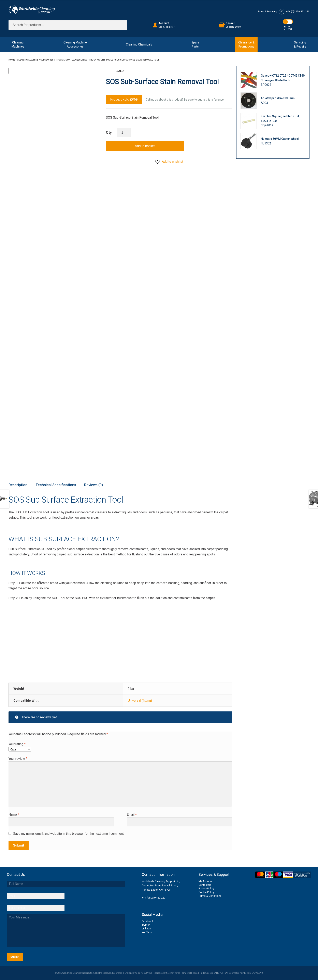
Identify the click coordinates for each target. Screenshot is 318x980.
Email (132, 815)
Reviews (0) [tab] (93, 485)
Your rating (17, 744)
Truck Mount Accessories (71, 60)
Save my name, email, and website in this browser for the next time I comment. (69, 834)
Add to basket (145, 146)
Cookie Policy (206, 892)
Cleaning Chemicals (139, 44)
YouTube (147, 932)
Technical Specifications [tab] (56, 485)
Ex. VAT (288, 27)
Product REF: (124, 99)
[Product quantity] (124, 133)
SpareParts (195, 44)
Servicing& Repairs (300, 44)
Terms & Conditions (210, 896)
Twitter (146, 925)
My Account (206, 881)
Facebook (148, 921)
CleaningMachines (18, 44)
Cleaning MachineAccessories (75, 44)
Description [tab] (18, 485)
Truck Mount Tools (101, 60)
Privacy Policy (206, 888)
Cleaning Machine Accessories (35, 60)
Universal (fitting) (140, 701)
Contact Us (205, 885)
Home (12, 60)
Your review (18, 759)
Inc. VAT (288, 29)
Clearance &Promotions (246, 44)
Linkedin (147, 929)
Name (14, 815)
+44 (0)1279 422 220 (154, 898)
